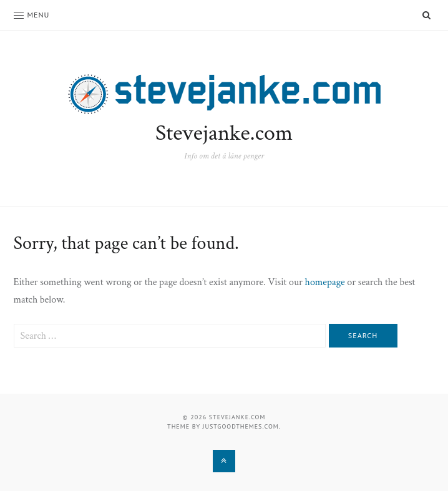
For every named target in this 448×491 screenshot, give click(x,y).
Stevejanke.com (224, 133)
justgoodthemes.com (241, 426)
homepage (325, 282)
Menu (32, 15)
